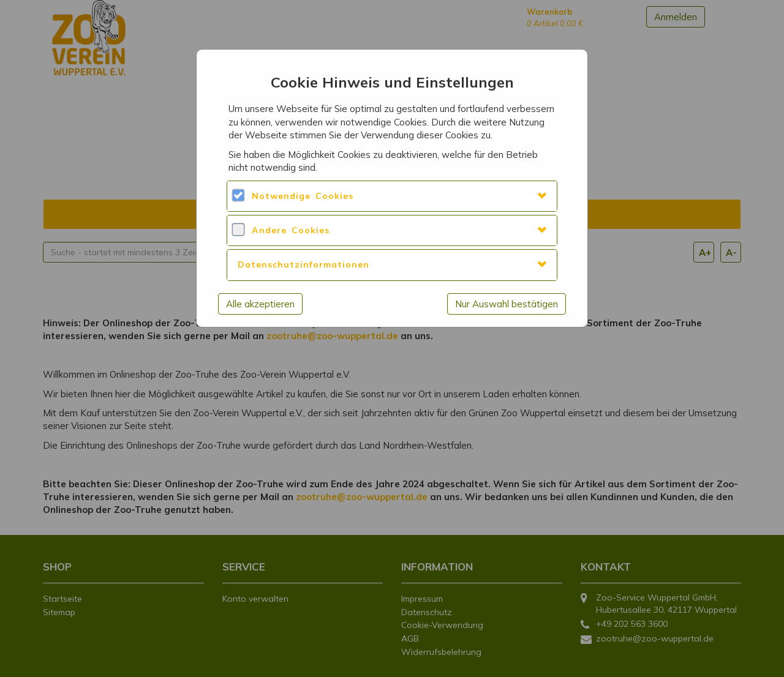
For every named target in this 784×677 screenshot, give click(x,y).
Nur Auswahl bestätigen (507, 304)
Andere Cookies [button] (291, 230)
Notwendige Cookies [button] (303, 196)
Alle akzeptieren (260, 304)
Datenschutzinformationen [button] (303, 264)
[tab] (392, 196)
